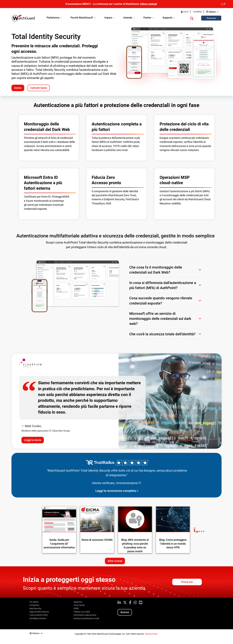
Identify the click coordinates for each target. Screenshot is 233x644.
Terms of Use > (152, 634)
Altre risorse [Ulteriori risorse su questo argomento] (115, 561)
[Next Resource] (199, 530)
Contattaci (198, 11)
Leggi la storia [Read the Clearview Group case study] (33, 440)
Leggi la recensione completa (116, 491)
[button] (192, 18)
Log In (186, 11)
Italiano (212, 12)
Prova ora (187, 582)
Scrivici (125, 612)
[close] (223, 4)
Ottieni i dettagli (149, 4)
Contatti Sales (38, 88)
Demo (18, 88)
